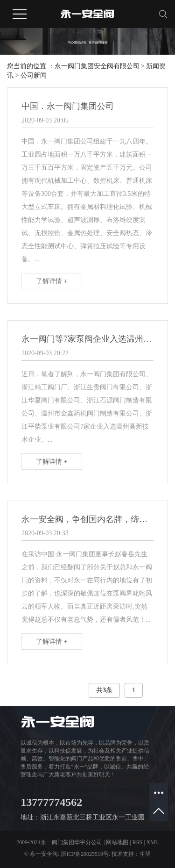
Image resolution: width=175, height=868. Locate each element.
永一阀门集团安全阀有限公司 (97, 66)
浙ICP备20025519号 (85, 854)
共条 (104, 690)
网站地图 (117, 842)
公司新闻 (34, 75)
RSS (137, 842)
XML (152, 842)
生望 (145, 854)
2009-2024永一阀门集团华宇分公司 (59, 842)
